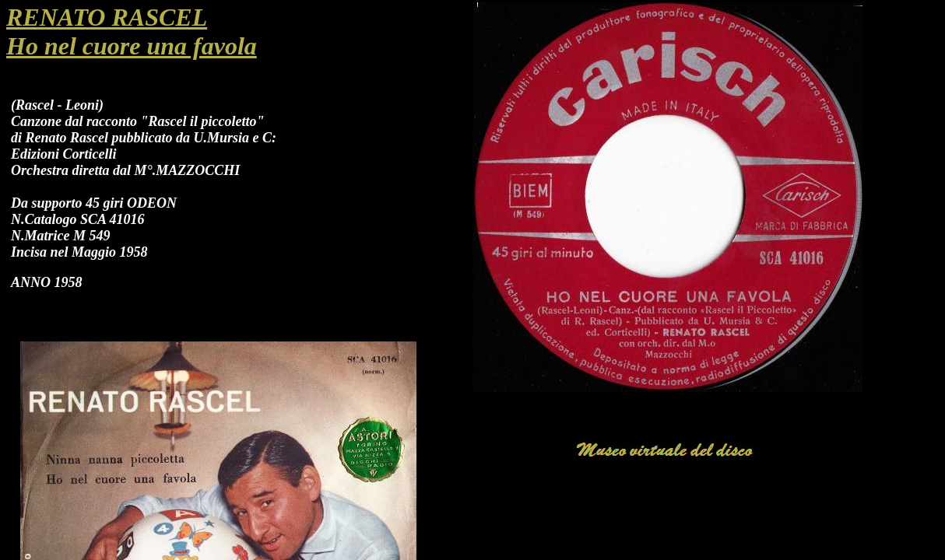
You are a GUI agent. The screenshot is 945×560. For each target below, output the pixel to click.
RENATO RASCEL (107, 17)
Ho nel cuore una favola (132, 46)
